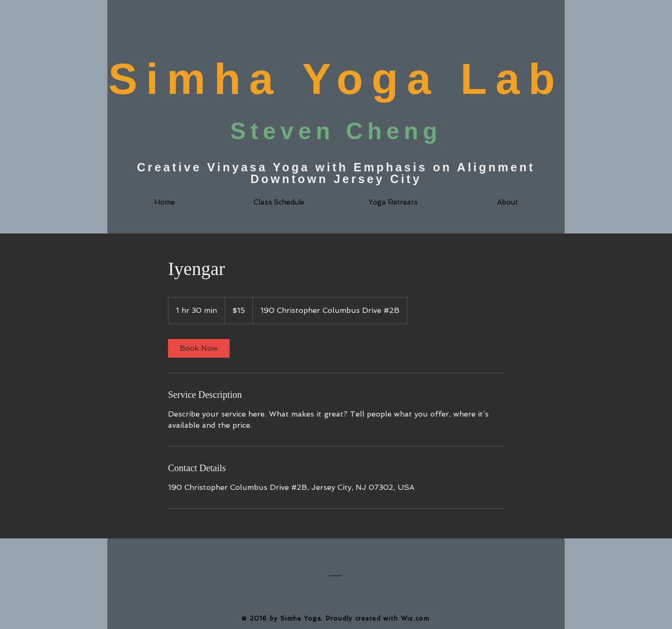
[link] (199, 348)
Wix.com (415, 618)
